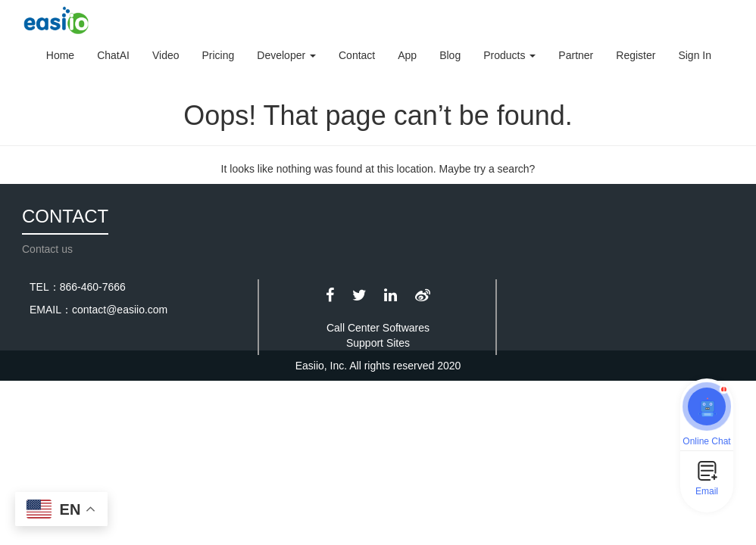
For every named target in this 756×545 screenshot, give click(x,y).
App (407, 55)
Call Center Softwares (378, 328)
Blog (450, 55)
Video (166, 55)
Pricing (219, 55)
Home (60, 55)
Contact (357, 55)
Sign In (695, 55)
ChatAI (113, 55)
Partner (576, 55)
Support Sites (378, 343)
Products (509, 55)
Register (636, 55)
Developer (286, 55)
